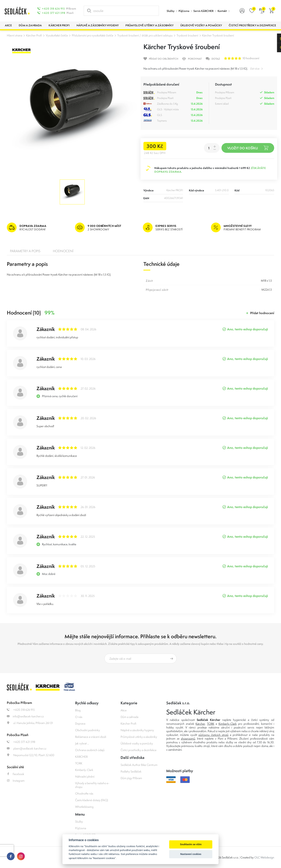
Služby (171, 11)
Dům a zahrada (129, 717)
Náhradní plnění (85, 777)
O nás (79, 717)
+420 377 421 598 (54, 13)
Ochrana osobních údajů (90, 750)
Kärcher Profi (34, 35)
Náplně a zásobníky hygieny (137, 730)
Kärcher (200, 724)
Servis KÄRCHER (203, 11)
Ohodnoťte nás (84, 793)
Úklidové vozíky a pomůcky (137, 743)
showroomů (188, 739)
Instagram (16, 781)
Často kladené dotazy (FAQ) (92, 800)
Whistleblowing (84, 807)
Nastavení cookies (191, 854)
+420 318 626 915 (53, 9)
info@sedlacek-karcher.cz (25, 716)
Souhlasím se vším (191, 844)
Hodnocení (63, 251)
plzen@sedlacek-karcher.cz (27, 748)
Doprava (80, 723)
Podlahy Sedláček (131, 771)
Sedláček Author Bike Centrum (139, 765)
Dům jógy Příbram (131, 778)
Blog (78, 710)
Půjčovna (184, 11)
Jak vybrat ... (82, 743)
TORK (79, 763)
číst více (255, 69)
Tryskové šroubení (187, 35)
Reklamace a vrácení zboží (91, 737)
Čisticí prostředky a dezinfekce (139, 750)
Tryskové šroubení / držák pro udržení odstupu (145, 35)
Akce (124, 710)
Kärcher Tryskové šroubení (218, 35)
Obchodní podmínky (88, 730)
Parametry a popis (25, 251)
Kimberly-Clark (84, 770)
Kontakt (222, 11)
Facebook (16, 774)
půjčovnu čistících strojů (213, 735)
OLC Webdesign (264, 857)
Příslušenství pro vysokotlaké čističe (93, 35)
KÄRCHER (81, 757)
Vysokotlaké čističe (57, 35)
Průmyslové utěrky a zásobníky (139, 737)
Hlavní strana (15, 35)
